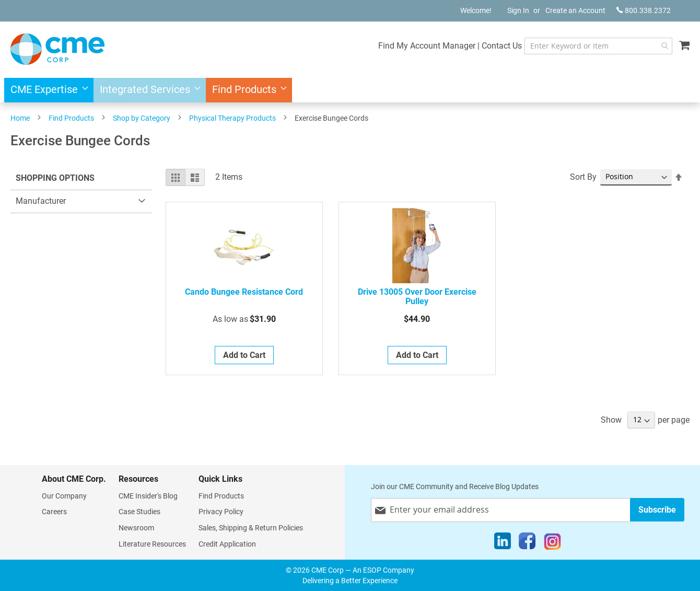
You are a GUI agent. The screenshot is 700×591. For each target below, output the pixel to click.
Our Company (64, 496)
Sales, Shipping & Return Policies (251, 528)
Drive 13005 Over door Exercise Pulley (417, 297)
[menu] (350, 90)
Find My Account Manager (427, 46)
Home (20, 118)
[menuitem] (46, 90)
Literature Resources (152, 544)
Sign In (518, 10)
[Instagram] (552, 543)
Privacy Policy (221, 512)
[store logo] (57, 49)
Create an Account (575, 10)
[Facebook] (527, 543)
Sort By (583, 177)
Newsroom (136, 528)
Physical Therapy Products (232, 118)
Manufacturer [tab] (41, 201)
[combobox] (598, 46)
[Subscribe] (657, 510)
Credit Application (227, 544)
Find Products (71, 118)
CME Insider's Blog (148, 496)
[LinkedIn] (503, 543)
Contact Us (502, 46)
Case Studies (139, 512)
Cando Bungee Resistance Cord (244, 292)
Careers (54, 512)
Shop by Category (142, 118)
